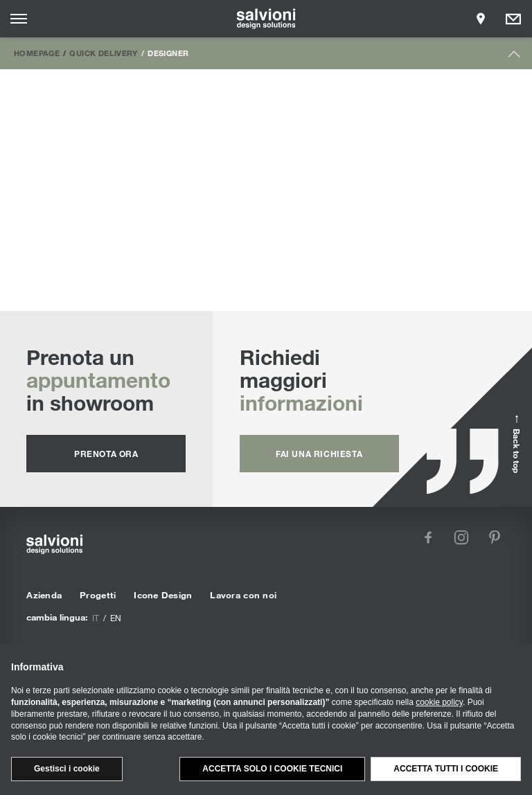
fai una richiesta (319, 454)
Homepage (37, 53)
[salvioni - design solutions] (266, 19)
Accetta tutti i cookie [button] (446, 769)
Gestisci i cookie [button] (67, 769)
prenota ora (106, 454)
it (96, 618)
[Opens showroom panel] (481, 19)
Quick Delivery (103, 53)
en (116, 618)
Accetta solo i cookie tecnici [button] (272, 769)
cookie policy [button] (439, 702)
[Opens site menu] (19, 19)
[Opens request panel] (513, 19)
